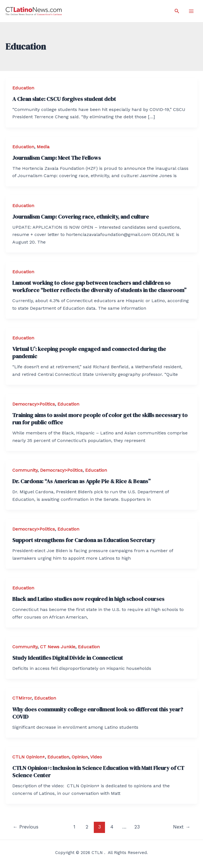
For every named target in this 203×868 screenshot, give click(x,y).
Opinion (80, 757)
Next (182, 827)
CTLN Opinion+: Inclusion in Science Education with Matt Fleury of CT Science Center (98, 772)
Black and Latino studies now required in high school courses (88, 599)
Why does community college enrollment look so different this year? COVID (98, 713)
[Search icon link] (177, 11)
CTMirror (22, 698)
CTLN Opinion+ (29, 757)
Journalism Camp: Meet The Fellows (57, 158)
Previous (26, 827)
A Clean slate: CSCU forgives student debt (64, 99)
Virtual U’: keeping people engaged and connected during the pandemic (89, 353)
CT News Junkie (58, 647)
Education (23, 88)
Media (43, 147)
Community (25, 470)
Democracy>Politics (34, 404)
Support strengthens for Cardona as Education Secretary (84, 540)
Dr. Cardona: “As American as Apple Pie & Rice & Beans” (81, 481)
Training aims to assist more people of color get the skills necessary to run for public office (100, 419)
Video (96, 757)
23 (137, 827)
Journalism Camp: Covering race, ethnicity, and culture (81, 217)
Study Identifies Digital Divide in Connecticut (68, 658)
